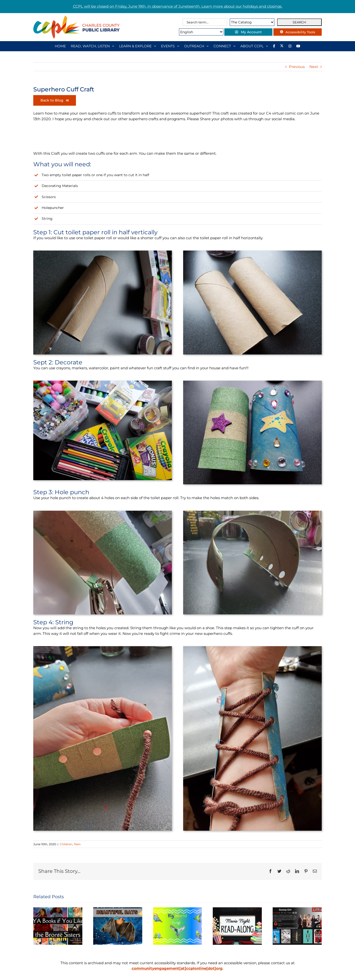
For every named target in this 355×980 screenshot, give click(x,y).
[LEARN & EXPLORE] (138, 46)
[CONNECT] (224, 46)
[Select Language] (199, 32)
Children (66, 844)
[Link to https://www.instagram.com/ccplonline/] (96, 139)
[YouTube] (298, 46)
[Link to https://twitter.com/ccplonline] (152, 139)
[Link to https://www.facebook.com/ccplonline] (40, 139)
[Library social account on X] (282, 46)
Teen (77, 844)
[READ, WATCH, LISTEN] (92, 46)
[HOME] (60, 46)
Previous (297, 67)
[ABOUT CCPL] (254, 46)
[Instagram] (290, 46)
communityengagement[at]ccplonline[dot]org (177, 968)
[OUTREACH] (196, 46)
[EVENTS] (170, 46)
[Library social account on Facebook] (274, 46)
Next (314, 67)
